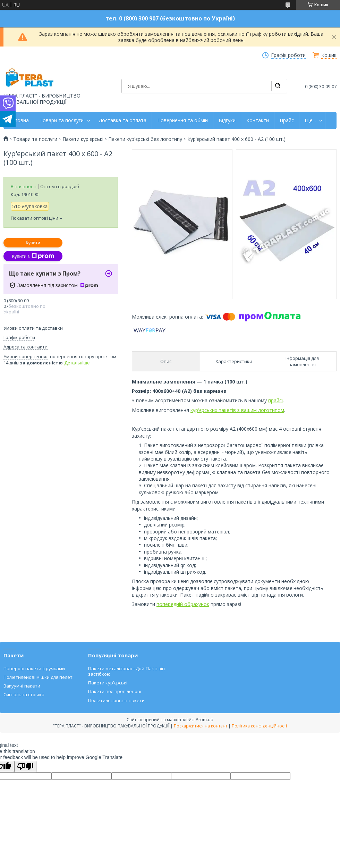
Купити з (33, 256)
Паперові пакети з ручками (34, 668)
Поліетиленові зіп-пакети (116, 700)
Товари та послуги (62, 120)
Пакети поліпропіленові (115, 691)
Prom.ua (205, 719)
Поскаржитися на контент (201, 726)
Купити (33, 243)
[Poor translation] (25, 766)
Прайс (287, 120)
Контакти (258, 120)
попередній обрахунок (183, 604)
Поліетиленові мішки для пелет (38, 677)
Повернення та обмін (182, 120)
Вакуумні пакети (22, 686)
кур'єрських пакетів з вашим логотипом (237, 410)
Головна (19, 120)
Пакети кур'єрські (83, 139)
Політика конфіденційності (259, 726)
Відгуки (227, 120)
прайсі (275, 400)
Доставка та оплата (122, 120)
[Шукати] (278, 86)
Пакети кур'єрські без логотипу (145, 139)
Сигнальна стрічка (24, 694)
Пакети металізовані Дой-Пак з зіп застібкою (126, 671)
